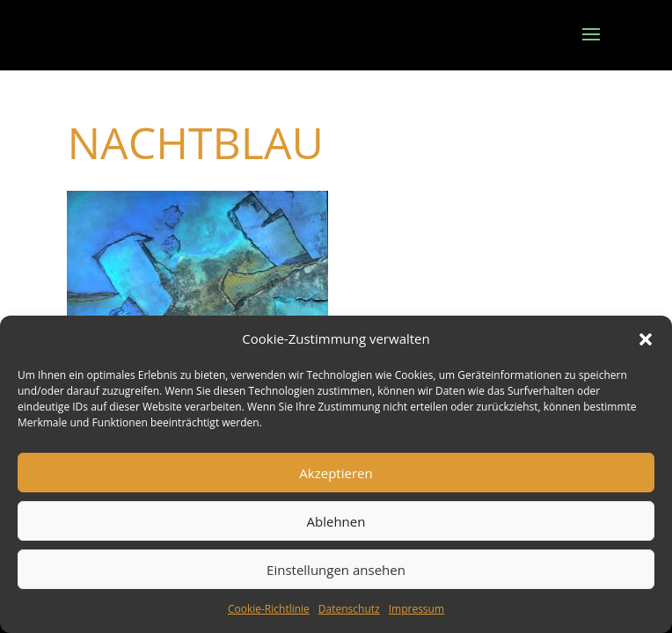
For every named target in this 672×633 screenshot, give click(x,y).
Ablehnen (336, 521)
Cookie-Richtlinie (269, 609)
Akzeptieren (336, 473)
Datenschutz (349, 609)
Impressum (416, 609)
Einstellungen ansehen (336, 570)
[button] (646, 339)
